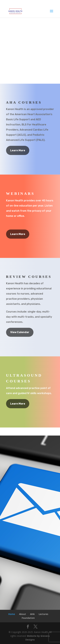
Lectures (43, 614)
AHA (32, 614)
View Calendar (20, 332)
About (22, 614)
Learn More (18, 150)
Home (12, 614)
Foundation (28, 618)
